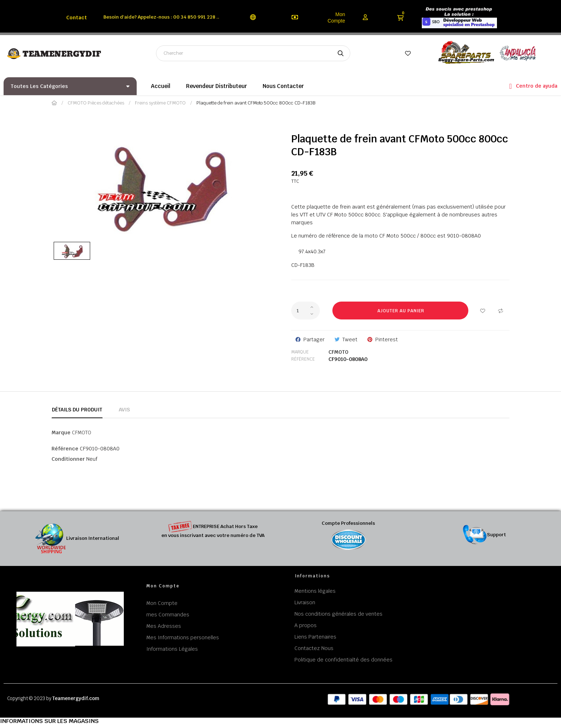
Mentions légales (315, 591)
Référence (303, 359)
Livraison (305, 602)
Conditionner (68, 459)
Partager (314, 339)
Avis (124, 410)
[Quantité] (306, 311)
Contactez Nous (314, 648)
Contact (77, 18)
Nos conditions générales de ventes (338, 614)
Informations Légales (172, 649)
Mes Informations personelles (183, 637)
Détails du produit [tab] (77, 410)
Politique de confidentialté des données (343, 660)
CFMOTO (338, 352)
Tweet (350, 339)
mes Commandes (168, 615)
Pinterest (387, 339)
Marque (300, 352)
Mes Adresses (164, 626)
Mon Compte (336, 18)
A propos (306, 625)
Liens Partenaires (315, 637)
